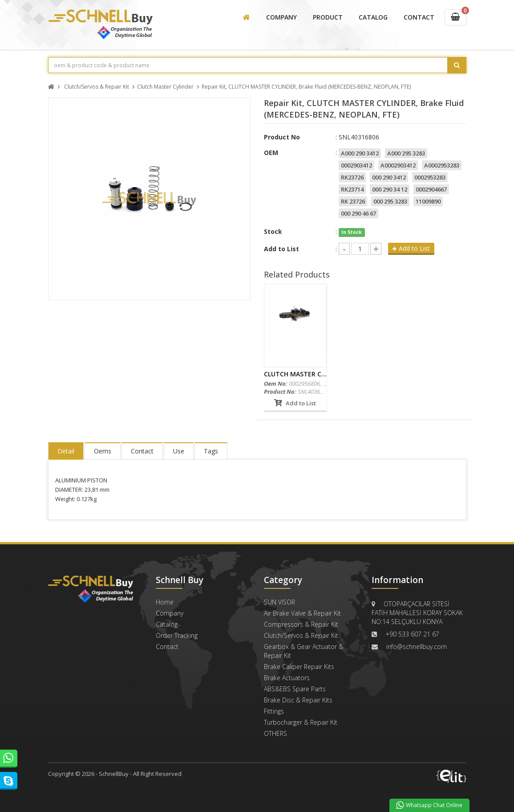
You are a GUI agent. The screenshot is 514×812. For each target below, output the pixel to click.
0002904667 (431, 189)
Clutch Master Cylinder (165, 87)
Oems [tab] (103, 451)
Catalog (167, 624)
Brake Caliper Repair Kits (299, 667)
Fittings (274, 711)
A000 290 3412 (360, 153)
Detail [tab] (66, 451)
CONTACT (419, 17)
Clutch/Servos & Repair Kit (97, 87)
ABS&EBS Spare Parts (295, 689)
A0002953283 (442, 165)
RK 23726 (353, 201)
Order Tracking (177, 635)
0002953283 (430, 177)
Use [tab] (179, 451)
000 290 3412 (389, 177)
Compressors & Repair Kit (301, 624)
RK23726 (352, 177)
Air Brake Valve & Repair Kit (302, 613)
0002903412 (356, 165)
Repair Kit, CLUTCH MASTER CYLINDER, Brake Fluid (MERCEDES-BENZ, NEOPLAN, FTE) (306, 87)
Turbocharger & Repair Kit (301, 722)
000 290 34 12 (390, 189)
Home (165, 602)
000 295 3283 (390, 201)
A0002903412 (398, 165)
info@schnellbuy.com (417, 647)
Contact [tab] (142, 451)
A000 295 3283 (406, 153)
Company (170, 613)
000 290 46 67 (358, 213)
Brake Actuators (287, 678)
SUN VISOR (279, 602)
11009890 (428, 201)
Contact (167, 647)
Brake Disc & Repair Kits (298, 700)
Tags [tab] (211, 451)
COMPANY (281, 17)
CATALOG (373, 17)
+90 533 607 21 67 (412, 634)
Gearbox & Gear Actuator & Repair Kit (304, 651)
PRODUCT (328, 17)
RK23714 (352, 189)
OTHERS (275, 733)
